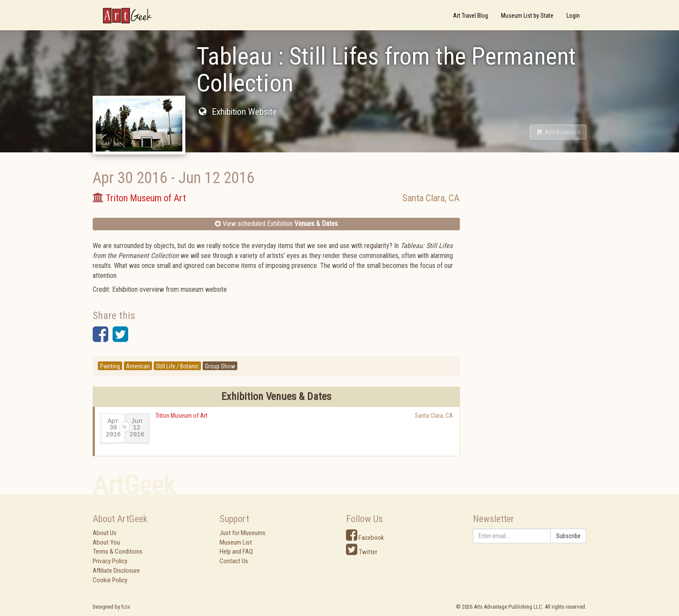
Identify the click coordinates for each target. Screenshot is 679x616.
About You (106, 542)
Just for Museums (242, 533)
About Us (105, 533)
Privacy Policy (110, 561)
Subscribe (568, 536)
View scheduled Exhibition (276, 224)
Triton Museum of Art (181, 416)
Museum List (236, 542)
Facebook (365, 538)
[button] (558, 132)
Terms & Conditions (118, 551)
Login (573, 16)
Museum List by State (527, 16)
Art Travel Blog (470, 16)
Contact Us (234, 561)
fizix (126, 607)
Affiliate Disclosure (116, 571)
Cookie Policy (110, 580)
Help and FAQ (236, 551)
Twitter (362, 552)
